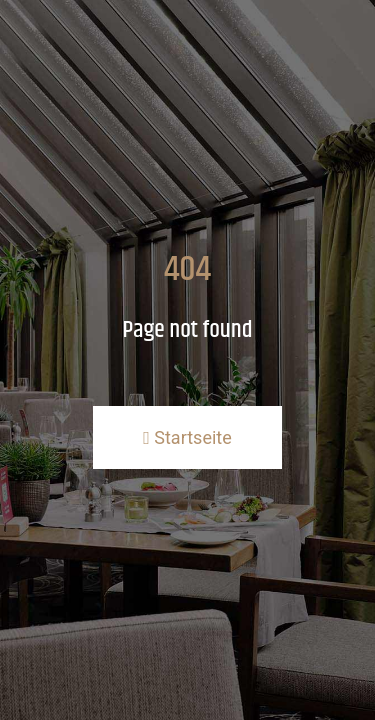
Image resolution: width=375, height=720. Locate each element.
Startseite (187, 437)
